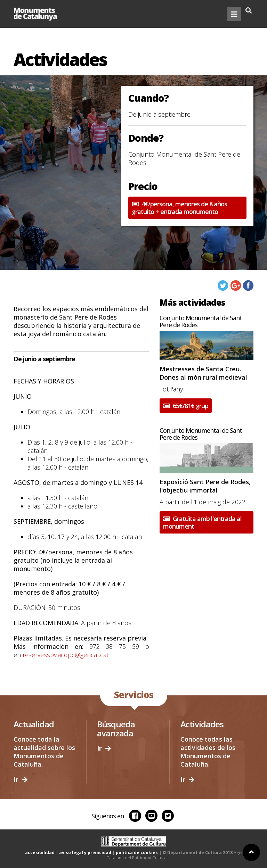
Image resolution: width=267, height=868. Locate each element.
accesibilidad (40, 853)
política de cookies (137, 853)
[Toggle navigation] (234, 14)
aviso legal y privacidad (85, 853)
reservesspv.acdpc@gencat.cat (66, 655)
